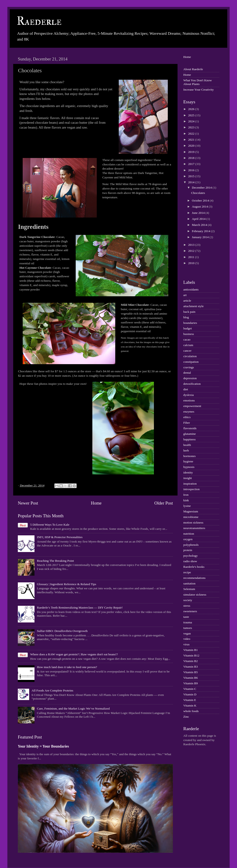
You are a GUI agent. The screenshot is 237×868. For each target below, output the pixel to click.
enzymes (189, 412)
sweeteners (190, 611)
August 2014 (200, 207)
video (187, 639)
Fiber (187, 423)
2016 (192, 170)
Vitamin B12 (191, 655)
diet (186, 389)
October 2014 (201, 200)
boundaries (190, 323)
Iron (186, 495)
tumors (188, 628)
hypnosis (189, 467)
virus (186, 644)
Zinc (186, 717)
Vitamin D (190, 694)
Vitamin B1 (191, 650)
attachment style (193, 306)
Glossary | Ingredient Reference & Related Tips (66, 584)
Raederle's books (194, 567)
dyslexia (189, 395)
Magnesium (191, 511)
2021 (192, 140)
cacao (187, 339)
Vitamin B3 (191, 667)
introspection (192, 489)
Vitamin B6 (191, 678)
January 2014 (201, 237)
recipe (187, 572)
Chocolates (198, 193)
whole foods (191, 711)
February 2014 (201, 231)
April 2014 (199, 219)
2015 (192, 176)
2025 (192, 115)
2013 (192, 245)
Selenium (189, 589)
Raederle (39, 21)
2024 (192, 121)
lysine (187, 506)
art (185, 295)
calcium (188, 345)
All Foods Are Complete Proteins (52, 690)
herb (186, 450)
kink (186, 500)
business (189, 334)
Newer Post (28, 503)
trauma (188, 622)
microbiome (191, 517)
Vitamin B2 (191, 661)
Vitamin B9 (191, 683)
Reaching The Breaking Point (55, 561)
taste (186, 617)
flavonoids (190, 428)
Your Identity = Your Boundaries (43, 746)
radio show (190, 561)
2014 (192, 182)
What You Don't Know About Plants (198, 82)
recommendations (194, 578)
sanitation (189, 583)
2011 (192, 257)
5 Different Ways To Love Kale (50, 525)
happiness (189, 439)
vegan (187, 633)
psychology (190, 556)
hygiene (188, 461)
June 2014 (199, 213)
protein (188, 550)
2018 (192, 158)
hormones (189, 456)
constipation (191, 362)
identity (188, 472)
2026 (192, 109)
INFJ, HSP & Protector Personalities (60, 537)
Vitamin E (190, 700)
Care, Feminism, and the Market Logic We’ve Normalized (73, 709)
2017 (192, 164)
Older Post (164, 503)
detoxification (192, 384)
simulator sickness (195, 595)
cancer (187, 351)
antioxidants (191, 289)
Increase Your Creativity (199, 90)
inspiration (190, 484)
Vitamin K (190, 705)
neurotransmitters (194, 528)
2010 (192, 263)
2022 (192, 134)
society (188, 600)
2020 (192, 146)
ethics (187, 417)
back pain (189, 312)
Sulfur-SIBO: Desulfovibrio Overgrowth (62, 631)
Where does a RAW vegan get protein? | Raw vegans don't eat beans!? (74, 654)
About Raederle (193, 69)
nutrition (189, 534)
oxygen (188, 539)
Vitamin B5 (191, 672)
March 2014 (200, 225)
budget (188, 328)
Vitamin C (190, 689)
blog (186, 317)
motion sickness (193, 522)
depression (190, 378)
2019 (192, 152)
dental (187, 373)
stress (187, 606)
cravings (189, 367)
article (187, 301)
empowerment (192, 406)
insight (188, 478)
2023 (192, 127)
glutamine (190, 434)
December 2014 (202, 188)
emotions (189, 400)
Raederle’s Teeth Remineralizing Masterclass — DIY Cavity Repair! (80, 608)
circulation (190, 356)
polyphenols (191, 545)
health (187, 445)
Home (96, 503)
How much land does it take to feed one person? (67, 667)
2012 (192, 251)
